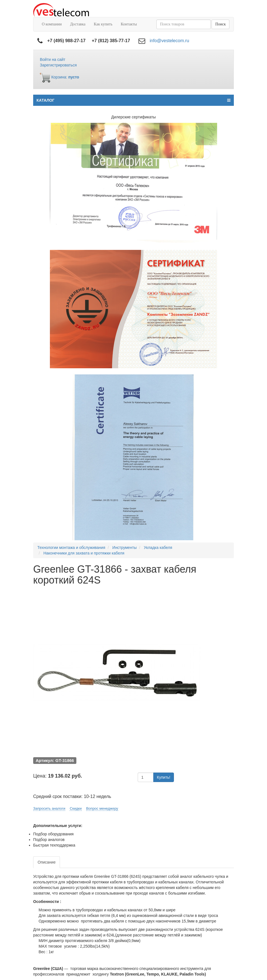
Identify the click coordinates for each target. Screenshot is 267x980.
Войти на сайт (53, 59)
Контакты (129, 24)
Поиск (220, 24)
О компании (52, 24)
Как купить (103, 24)
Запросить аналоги (49, 808)
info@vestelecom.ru (169, 41)
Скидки (76, 808)
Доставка (78, 24)
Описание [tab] (47, 862)
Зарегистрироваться (58, 65)
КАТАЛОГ (133, 100)
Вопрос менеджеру (102, 808)
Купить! (164, 777)
